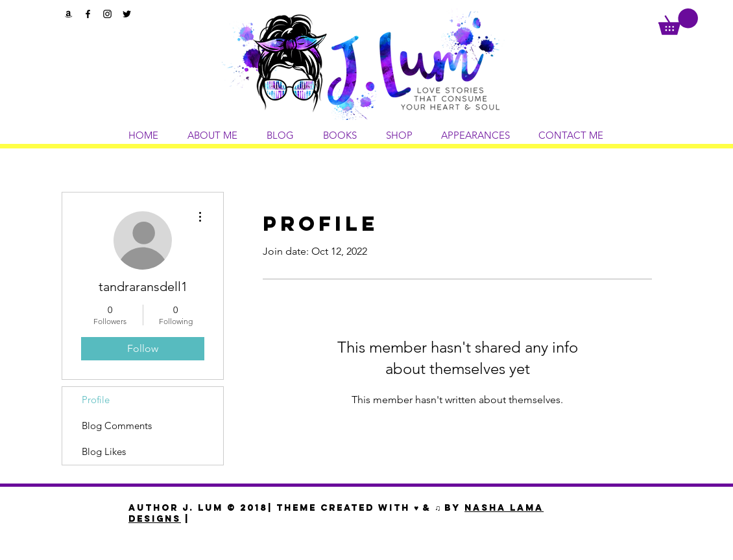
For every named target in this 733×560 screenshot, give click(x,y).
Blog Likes (104, 451)
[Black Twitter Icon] (127, 14)
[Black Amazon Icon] (68, 14)
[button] (678, 22)
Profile (96, 400)
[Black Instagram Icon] (107, 14)
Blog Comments (117, 426)
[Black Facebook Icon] (88, 14)
